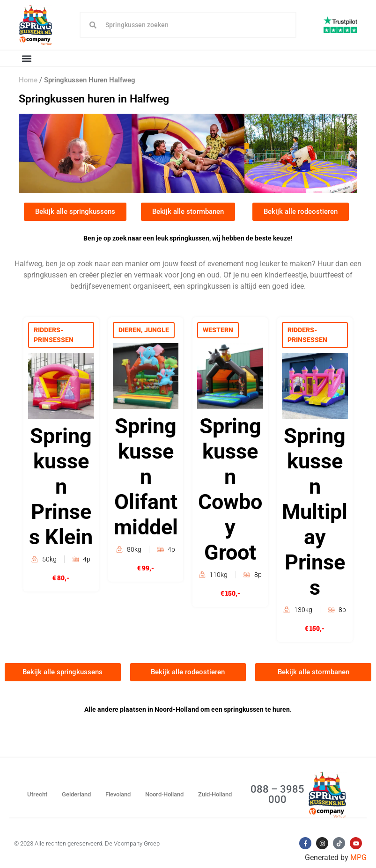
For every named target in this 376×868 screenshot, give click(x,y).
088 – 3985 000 (277, 794)
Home (28, 80)
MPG (358, 857)
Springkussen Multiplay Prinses (315, 512)
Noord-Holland (164, 794)
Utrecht (37, 794)
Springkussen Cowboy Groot (230, 489)
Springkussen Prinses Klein (61, 486)
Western (218, 330)
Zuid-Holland (215, 794)
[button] (26, 58)
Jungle (157, 330)
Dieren (130, 330)
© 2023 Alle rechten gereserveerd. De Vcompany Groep (87, 843)
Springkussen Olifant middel (146, 477)
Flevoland (118, 794)
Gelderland (76, 794)
